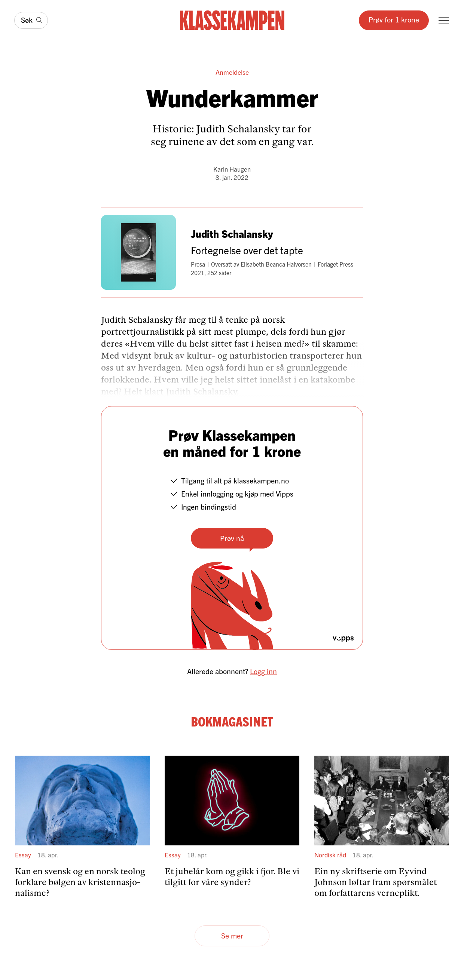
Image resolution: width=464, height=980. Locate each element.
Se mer (232, 935)
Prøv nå (232, 538)
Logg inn (263, 671)
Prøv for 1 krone (394, 19)
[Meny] (444, 20)
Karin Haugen (232, 169)
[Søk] (31, 20)
